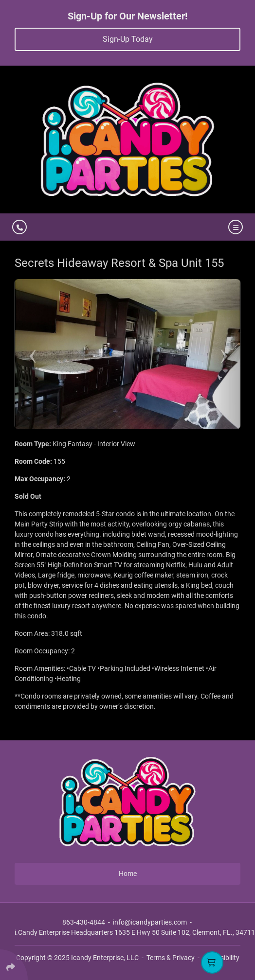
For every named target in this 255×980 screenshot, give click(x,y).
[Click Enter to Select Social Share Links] (14, 965)
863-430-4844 (84, 922)
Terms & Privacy (171, 958)
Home (128, 874)
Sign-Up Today (128, 39)
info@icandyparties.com (150, 922)
